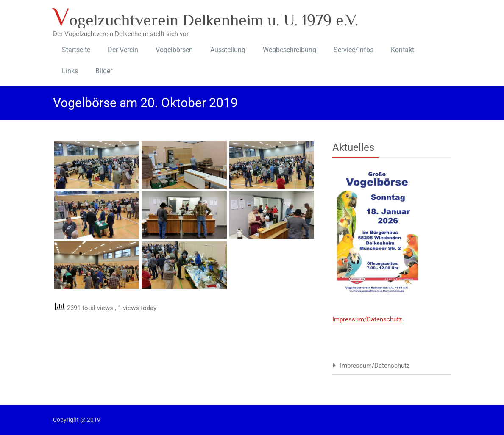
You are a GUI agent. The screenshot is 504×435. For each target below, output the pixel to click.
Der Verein (123, 50)
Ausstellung (228, 50)
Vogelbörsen (174, 50)
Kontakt (402, 50)
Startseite (76, 50)
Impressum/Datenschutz (367, 319)
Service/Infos (354, 50)
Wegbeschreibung (290, 50)
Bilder (104, 71)
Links (70, 71)
